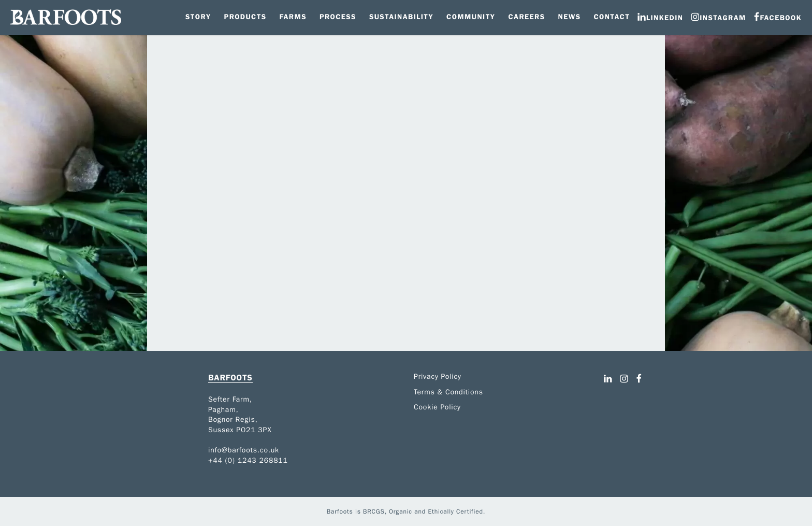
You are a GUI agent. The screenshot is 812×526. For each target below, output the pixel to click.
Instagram (723, 18)
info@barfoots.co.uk (244, 450)
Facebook (781, 18)
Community (471, 17)
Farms (293, 17)
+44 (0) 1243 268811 (248, 460)
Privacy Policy (438, 376)
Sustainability (401, 17)
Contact (612, 17)
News (570, 17)
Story (198, 17)
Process (338, 17)
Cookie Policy (437, 407)
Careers (526, 17)
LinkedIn (665, 18)
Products (245, 17)
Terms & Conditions (448, 392)
